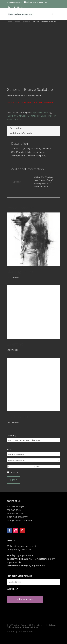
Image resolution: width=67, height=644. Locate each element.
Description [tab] (16, 128)
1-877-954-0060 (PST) (17, 517)
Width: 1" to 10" (48, 116)
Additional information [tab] (22, 133)
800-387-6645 (14, 510)
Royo (45, 113)
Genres (17, 22)
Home (9, 22)
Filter (13, 480)
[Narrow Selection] (33, 454)
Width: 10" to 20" (15, 119)
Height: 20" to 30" (32, 116)
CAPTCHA (12, 589)
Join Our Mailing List (19, 576)
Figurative (26, 22)
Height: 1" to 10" (14, 116)
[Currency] (33, 440)
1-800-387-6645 (15, 2)
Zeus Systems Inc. (26, 631)
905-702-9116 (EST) (16, 506)
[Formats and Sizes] (33, 460)
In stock (14, 472)
